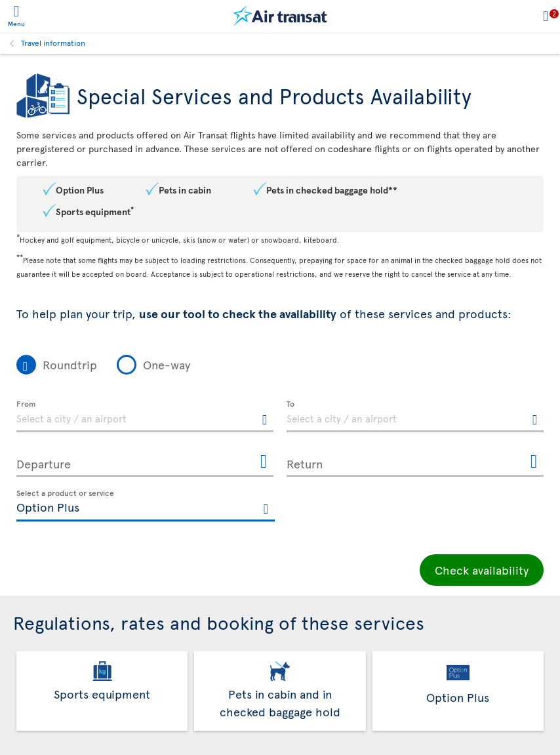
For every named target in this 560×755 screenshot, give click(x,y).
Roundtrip (70, 364)
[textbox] (145, 417)
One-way (167, 364)
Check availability (482, 570)
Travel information (53, 43)
